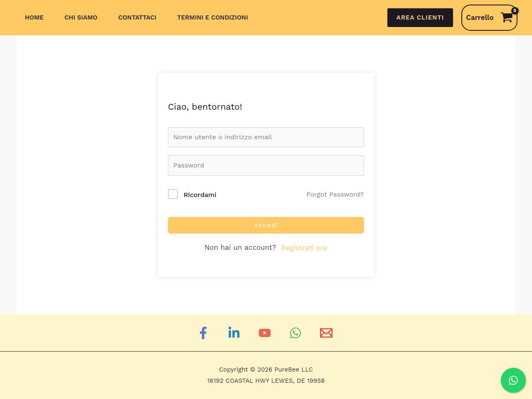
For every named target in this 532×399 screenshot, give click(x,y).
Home (34, 17)
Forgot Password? (335, 194)
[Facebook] (204, 333)
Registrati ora (304, 248)
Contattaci (137, 17)
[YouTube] (266, 333)
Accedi (266, 225)
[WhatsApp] (297, 333)
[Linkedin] (235, 333)
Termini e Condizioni (213, 17)
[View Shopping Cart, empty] (489, 18)
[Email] (328, 333)
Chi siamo (81, 17)
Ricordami (200, 195)
